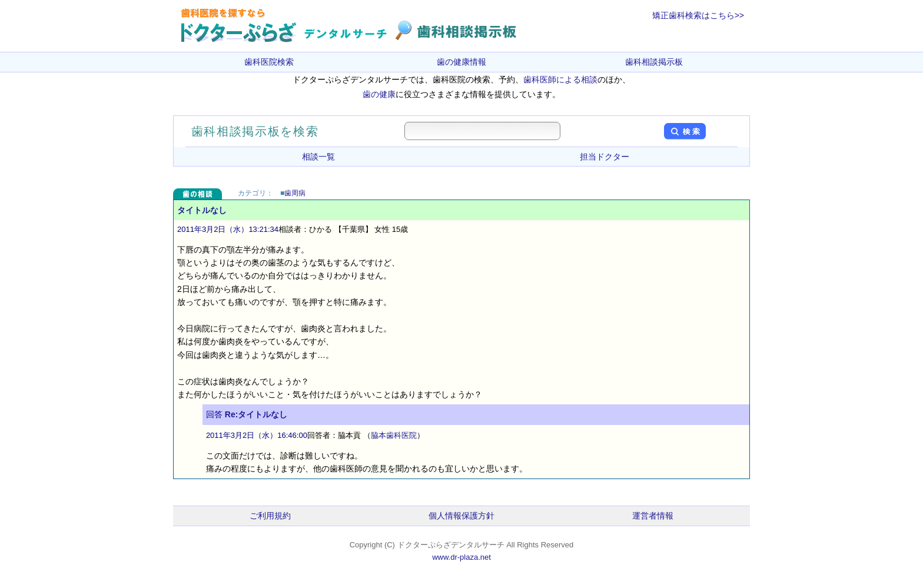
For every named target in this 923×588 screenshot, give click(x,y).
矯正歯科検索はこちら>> (698, 15)
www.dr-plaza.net (462, 557)
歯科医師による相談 (560, 79)
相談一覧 (318, 157)
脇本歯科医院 (394, 435)
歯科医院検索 (269, 62)
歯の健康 (379, 94)
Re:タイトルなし (256, 414)
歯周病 (295, 193)
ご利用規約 (270, 516)
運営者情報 (653, 516)
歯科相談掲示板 (654, 62)
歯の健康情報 (462, 62)
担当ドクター (605, 157)
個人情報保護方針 (462, 516)
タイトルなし (202, 210)
